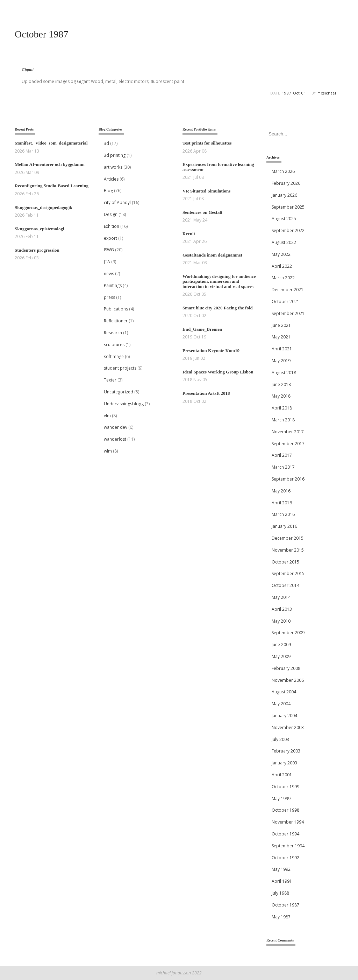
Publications (116, 309)
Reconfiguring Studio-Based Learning (52, 186)
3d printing (115, 155)
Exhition (112, 226)
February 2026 (286, 183)
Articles (111, 179)
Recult (189, 234)
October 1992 (285, 858)
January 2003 (284, 763)
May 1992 (281, 869)
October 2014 (285, 585)
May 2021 (281, 337)
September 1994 (288, 846)
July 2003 (280, 739)
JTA (107, 262)
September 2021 (288, 313)
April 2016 (282, 503)
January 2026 (284, 195)
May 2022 (281, 254)
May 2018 (281, 396)
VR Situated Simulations (206, 191)
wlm (108, 451)
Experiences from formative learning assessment (218, 167)
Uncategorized (119, 392)
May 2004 (281, 704)
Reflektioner (116, 321)
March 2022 (283, 278)
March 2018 (283, 420)
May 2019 (281, 361)
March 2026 (283, 171)
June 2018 (281, 384)
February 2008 (286, 668)
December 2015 (288, 538)
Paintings (113, 285)
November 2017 (288, 432)
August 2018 (284, 373)
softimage (114, 356)
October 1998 (285, 810)
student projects (120, 368)
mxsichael (327, 93)
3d (106, 143)
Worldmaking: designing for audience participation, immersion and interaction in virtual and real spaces (219, 281)
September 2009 (288, 633)
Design (111, 214)
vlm (107, 416)
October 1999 (285, 787)
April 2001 (282, 775)
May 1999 (281, 799)
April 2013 (282, 609)
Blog (108, 191)
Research (113, 333)
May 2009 (281, 656)
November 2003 (288, 727)
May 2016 (281, 491)
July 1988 (280, 893)
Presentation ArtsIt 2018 (206, 393)
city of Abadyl (117, 202)
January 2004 (284, 716)
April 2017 (282, 455)
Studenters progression (37, 250)
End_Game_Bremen (202, 329)
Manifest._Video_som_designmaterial (51, 143)
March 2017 (283, 467)
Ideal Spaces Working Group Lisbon (218, 372)
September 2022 (288, 230)
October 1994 (285, 834)
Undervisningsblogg (124, 404)
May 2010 (281, 621)
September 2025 (288, 207)
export (110, 238)
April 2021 (282, 349)
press (109, 297)
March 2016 (283, 514)
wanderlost (115, 439)
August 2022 (284, 242)
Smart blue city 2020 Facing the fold (218, 308)
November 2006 (288, 680)
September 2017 (288, 444)
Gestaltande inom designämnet (212, 255)
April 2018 (282, 408)
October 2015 (285, 562)
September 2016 (288, 479)
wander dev (116, 427)
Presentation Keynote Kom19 (211, 351)
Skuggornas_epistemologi (40, 229)
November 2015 (288, 550)
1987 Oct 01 (294, 93)
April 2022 (282, 266)
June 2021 (281, 325)
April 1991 (282, 881)
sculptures (114, 345)
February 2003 (286, 751)
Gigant (28, 70)
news (109, 274)
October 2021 (285, 302)
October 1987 (285, 905)
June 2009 (281, 645)
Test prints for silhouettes (207, 143)
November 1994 (288, 822)
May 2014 (281, 597)
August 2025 (284, 219)
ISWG (109, 250)
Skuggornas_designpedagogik (44, 207)
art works (113, 167)
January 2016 (284, 526)
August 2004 (284, 692)
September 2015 (288, 573)
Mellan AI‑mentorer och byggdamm (50, 164)
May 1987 (281, 917)
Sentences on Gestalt (202, 212)
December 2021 (288, 290)
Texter (110, 380)
